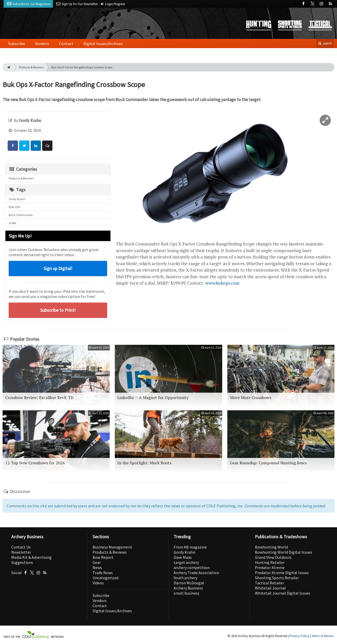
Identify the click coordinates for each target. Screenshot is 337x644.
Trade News (103, 573)
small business (187, 593)
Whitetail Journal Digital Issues (283, 593)
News (97, 567)
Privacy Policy (299, 636)
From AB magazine (190, 547)
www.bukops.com (222, 283)
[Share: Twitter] (24, 146)
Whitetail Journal (270, 588)
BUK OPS (14, 207)
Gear (97, 562)
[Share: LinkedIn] (36, 146)
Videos (98, 583)
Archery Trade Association (196, 573)
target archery (186, 562)
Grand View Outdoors (273, 557)
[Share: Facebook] (13, 146)
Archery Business (188, 588)
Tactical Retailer (269, 583)
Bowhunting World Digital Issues (284, 552)
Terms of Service (322, 636)
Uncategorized (105, 578)
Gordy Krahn (17, 199)
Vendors (42, 44)
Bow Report (103, 557)
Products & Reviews (31, 67)
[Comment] (47, 146)
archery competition (192, 567)
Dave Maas (183, 557)
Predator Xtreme (270, 567)
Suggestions (22, 562)
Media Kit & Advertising (31, 557)
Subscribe (17, 44)
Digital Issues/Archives (103, 44)
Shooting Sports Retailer (277, 578)
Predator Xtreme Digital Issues (282, 573)
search (325, 43)
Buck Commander (21, 215)
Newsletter (21, 552)
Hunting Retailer (270, 562)
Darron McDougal (189, 583)
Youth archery (186, 578)
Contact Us (21, 547)
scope (12, 223)
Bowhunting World (271, 547)
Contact (66, 44)
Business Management (112, 547)
